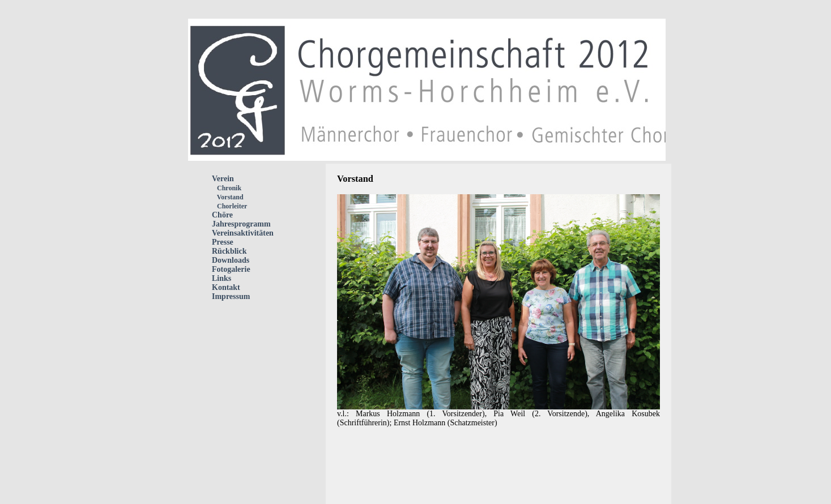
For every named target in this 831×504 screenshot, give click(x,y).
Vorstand (228, 197)
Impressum (231, 296)
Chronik (227, 188)
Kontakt (226, 287)
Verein (223, 179)
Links (221, 278)
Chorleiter (229, 206)
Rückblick (229, 251)
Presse (223, 242)
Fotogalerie (231, 269)
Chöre (222, 215)
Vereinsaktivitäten (243, 233)
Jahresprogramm (241, 224)
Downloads (231, 260)
